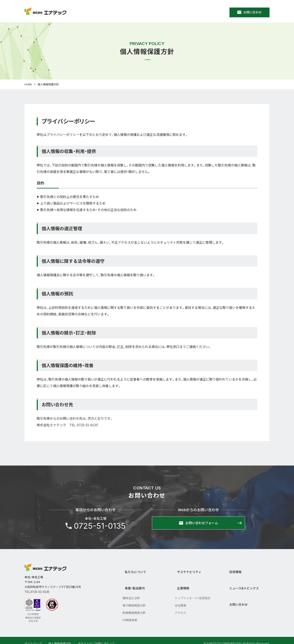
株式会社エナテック (45, 567)
